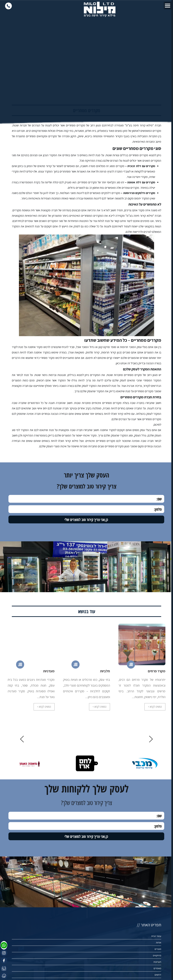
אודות (159, 942)
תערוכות (157, 962)
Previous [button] (151, 739)
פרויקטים (157, 955)
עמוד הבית (156, 936)
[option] (142, 673)
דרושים (158, 975)
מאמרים (157, 968)
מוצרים (158, 949)
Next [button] (22, 739)
